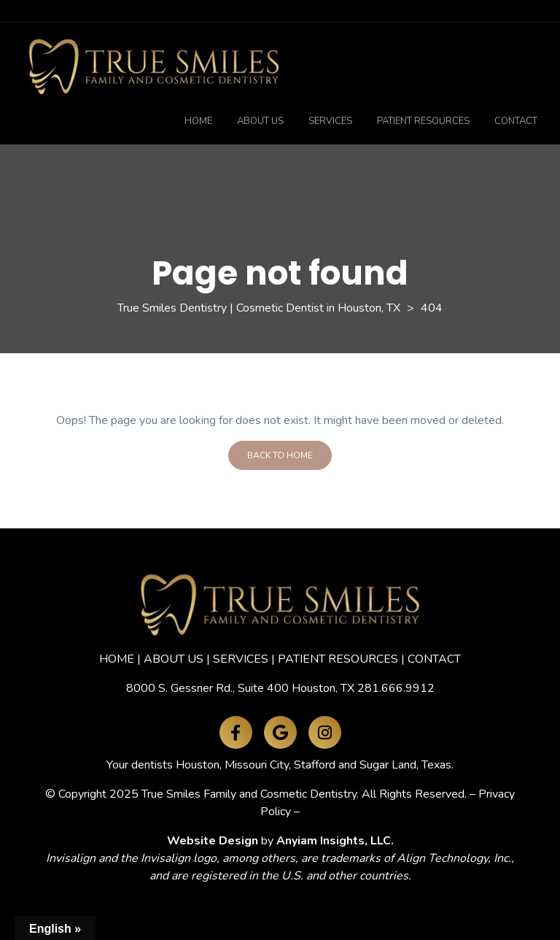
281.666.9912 (396, 688)
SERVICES (241, 659)
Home (198, 121)
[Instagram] (325, 732)
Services (330, 121)
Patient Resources (423, 121)
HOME (117, 659)
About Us (260, 121)
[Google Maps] (280, 732)
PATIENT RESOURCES (338, 659)
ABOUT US (174, 659)
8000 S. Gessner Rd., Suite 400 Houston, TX (240, 688)
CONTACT (434, 659)
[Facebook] (236, 732)
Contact (516, 121)
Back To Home (280, 455)
